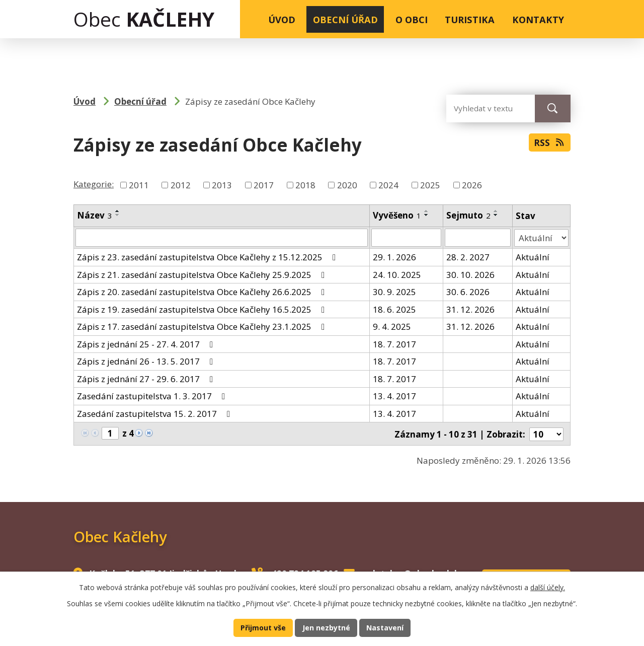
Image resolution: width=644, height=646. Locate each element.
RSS (549, 143)
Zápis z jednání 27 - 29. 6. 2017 (147, 378)
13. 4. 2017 (394, 396)
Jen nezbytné (326, 627)
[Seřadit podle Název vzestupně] (118, 211)
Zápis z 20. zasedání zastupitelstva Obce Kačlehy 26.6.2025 (203, 292)
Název (95, 215)
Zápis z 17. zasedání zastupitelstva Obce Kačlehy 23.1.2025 (203, 327)
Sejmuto (469, 215)
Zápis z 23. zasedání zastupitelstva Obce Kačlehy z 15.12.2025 (208, 257)
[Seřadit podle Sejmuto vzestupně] (497, 211)
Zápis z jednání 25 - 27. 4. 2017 (147, 344)
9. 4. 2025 (392, 327)
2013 (222, 185)
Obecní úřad (345, 19)
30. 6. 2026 (468, 292)
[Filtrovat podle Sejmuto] (478, 238)
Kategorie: (94, 184)
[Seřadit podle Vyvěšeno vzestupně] (427, 211)
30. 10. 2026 (471, 274)
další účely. (548, 586)
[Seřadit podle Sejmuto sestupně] (497, 215)
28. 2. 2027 (468, 257)
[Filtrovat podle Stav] (541, 238)
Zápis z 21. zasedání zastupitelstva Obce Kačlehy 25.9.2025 (203, 274)
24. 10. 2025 (397, 274)
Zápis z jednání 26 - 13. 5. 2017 (147, 361)
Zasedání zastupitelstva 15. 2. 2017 (155, 413)
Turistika (470, 19)
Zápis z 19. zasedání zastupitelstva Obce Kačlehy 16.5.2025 (203, 309)
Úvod (282, 19)
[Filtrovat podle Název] (222, 238)
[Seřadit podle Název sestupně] (118, 215)
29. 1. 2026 (394, 257)
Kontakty (538, 19)
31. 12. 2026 (471, 309)
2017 (264, 185)
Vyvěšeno (397, 215)
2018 (305, 185)
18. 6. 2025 (394, 309)
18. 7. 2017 (394, 344)
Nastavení (386, 627)
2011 (139, 185)
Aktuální (533, 257)
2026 (472, 185)
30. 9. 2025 (394, 292)
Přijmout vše (262, 627)
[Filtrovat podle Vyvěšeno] (406, 238)
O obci (412, 19)
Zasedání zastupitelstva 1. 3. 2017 (153, 396)
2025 (430, 185)
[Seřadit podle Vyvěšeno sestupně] (427, 215)
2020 (347, 185)
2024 (388, 185)
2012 (181, 185)
